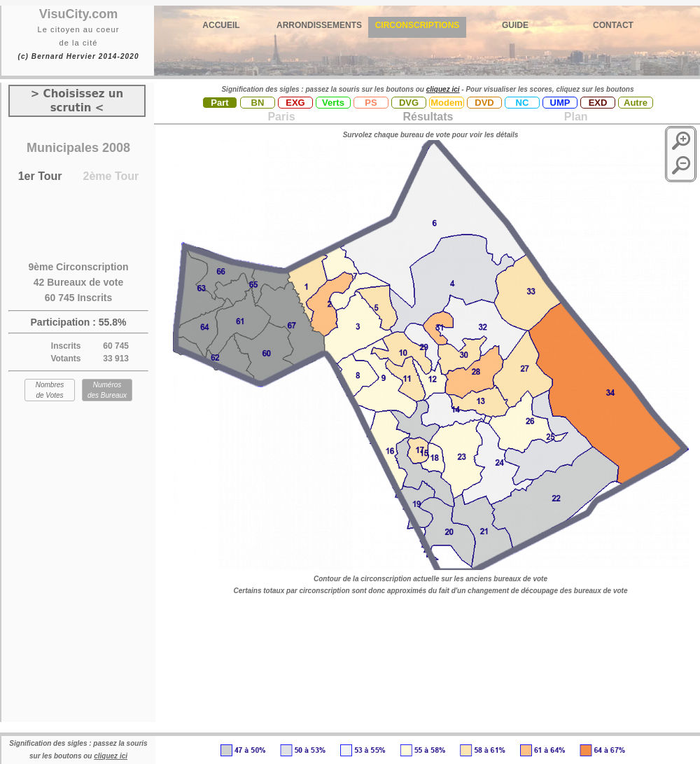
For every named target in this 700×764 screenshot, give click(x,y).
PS (371, 103)
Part (219, 103)
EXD (598, 103)
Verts (333, 103)
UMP (560, 103)
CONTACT (613, 25)
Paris (281, 117)
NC (523, 103)
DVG (409, 103)
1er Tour (40, 176)
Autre (636, 103)
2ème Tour (111, 176)
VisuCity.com (78, 14)
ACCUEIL (221, 25)
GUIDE (515, 25)
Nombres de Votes (50, 390)
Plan (574, 117)
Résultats (428, 117)
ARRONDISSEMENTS (319, 25)
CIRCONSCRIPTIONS (418, 25)
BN (258, 103)
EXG (295, 103)
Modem (447, 103)
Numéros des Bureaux (107, 390)
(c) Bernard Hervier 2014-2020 (78, 56)
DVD (484, 103)
